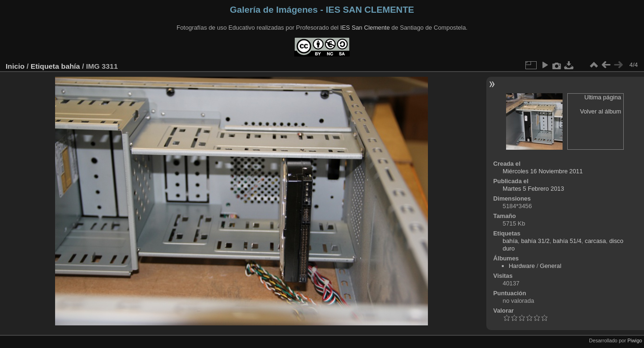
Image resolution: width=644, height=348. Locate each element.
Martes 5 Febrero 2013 (533, 189)
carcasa (595, 241)
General (551, 266)
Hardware (522, 266)
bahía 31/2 (535, 241)
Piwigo (635, 340)
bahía (71, 66)
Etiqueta (45, 66)
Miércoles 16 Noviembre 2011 (543, 171)
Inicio (15, 66)
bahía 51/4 (568, 241)
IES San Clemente (365, 28)
